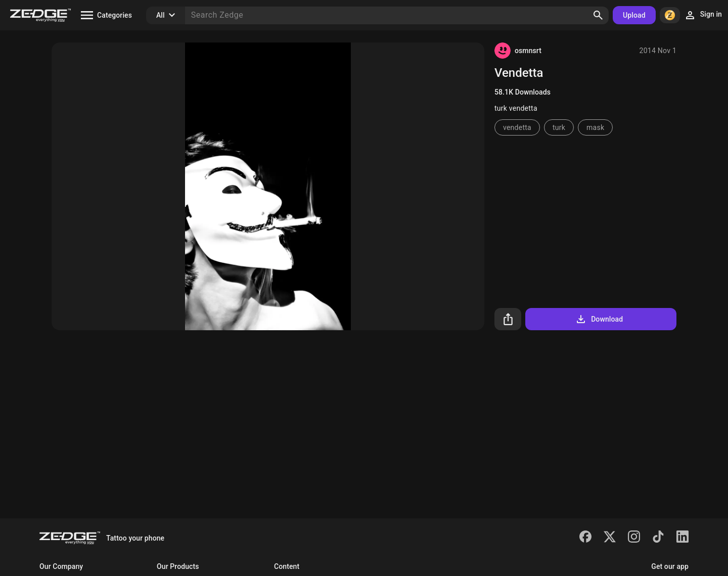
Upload (634, 15)
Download (599, 319)
